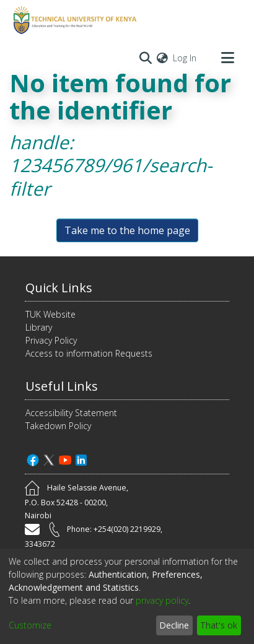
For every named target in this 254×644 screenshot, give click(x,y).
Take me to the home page (127, 230)
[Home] (73, 20)
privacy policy (162, 600)
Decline (174, 625)
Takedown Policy (58, 426)
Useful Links (62, 386)
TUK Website (50, 314)
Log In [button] (185, 58)
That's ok (219, 625)
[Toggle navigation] (227, 58)
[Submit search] (145, 58)
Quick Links (59, 288)
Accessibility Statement (71, 413)
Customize (30, 625)
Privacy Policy (51, 340)
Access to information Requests (89, 353)
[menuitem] (162, 58)
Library (39, 327)
